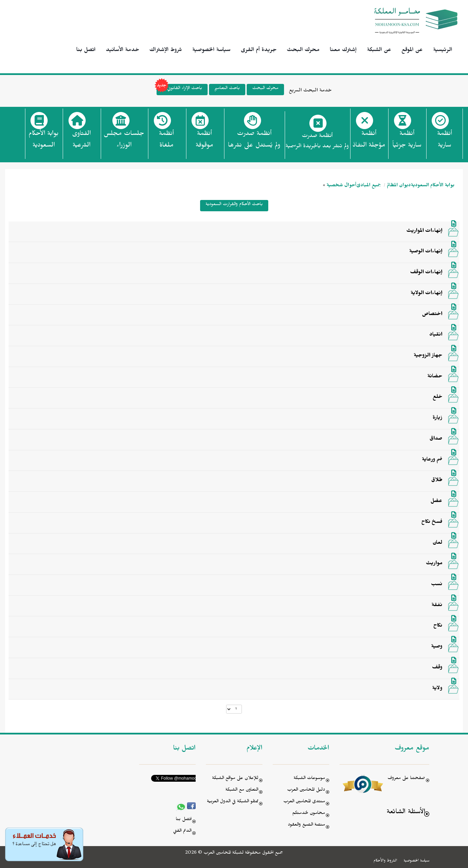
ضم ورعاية (432, 460)
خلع (438, 398)
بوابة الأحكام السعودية (433, 186)
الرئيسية (443, 51)
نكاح (438, 626)
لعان (438, 543)
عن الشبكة (379, 51)
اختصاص (432, 315)
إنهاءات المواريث (424, 231)
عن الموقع (412, 51)
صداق (436, 439)
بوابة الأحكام (44, 141)
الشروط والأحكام (385, 861)
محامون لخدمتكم (309, 814)
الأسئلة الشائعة (406, 813)
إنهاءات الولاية (427, 294)
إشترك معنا (343, 51)
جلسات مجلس (124, 141)
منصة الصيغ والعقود (306, 825)
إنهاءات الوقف (426, 273)
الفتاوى (81, 141)
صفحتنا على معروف (406, 779)
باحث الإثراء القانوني (179, 90)
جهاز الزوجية (428, 356)
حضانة (435, 377)
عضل (436, 502)
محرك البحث (303, 51)
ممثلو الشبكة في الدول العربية (233, 802)
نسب (437, 585)
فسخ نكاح (432, 523)
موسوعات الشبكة (309, 779)
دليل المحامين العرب (306, 790)
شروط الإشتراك (166, 51)
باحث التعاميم (227, 89)
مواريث (434, 564)
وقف (437, 668)
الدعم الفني (182, 832)
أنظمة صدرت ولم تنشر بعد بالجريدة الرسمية (317, 142)
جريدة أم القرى (259, 51)
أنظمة (445, 141)
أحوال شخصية (341, 186)
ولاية (437, 689)
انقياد (436, 335)
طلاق (437, 481)
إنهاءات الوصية (426, 252)
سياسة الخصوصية (211, 51)
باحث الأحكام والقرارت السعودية (234, 205)
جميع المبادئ (369, 186)
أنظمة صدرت (254, 141)
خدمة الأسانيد (122, 51)
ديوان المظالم (399, 186)
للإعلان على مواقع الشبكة (235, 779)
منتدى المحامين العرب (304, 802)
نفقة (437, 606)
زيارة (438, 418)
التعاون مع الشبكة (242, 790)
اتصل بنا (86, 51)
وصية (437, 647)
